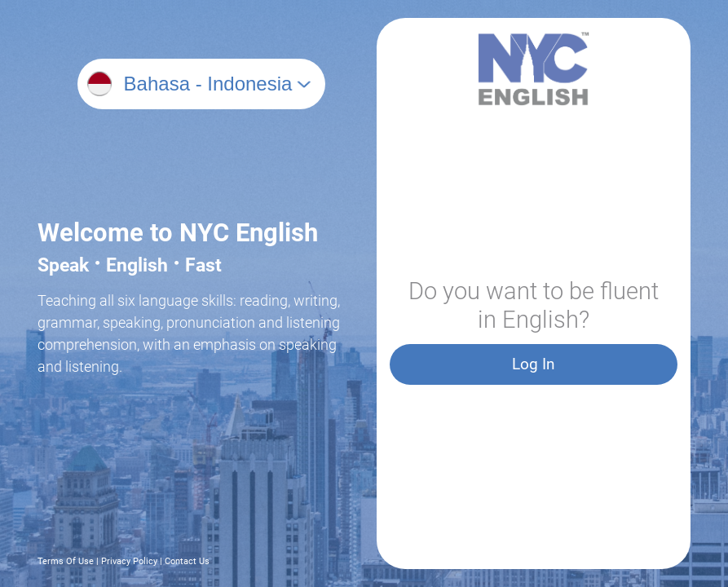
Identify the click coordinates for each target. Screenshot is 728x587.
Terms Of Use (66, 561)
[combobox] (216, 84)
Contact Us (187, 561)
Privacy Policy (129, 561)
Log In (533, 364)
